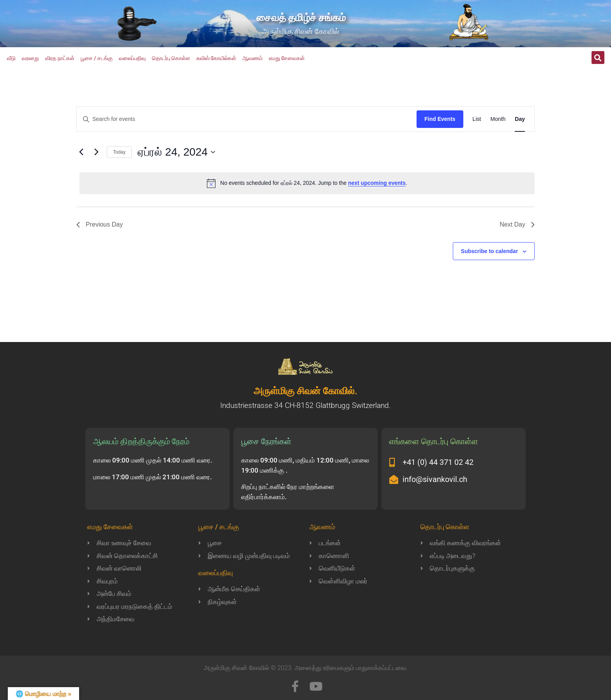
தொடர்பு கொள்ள (171, 58)
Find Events (440, 119)
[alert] (307, 183)
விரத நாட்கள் (60, 58)
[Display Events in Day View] (520, 119)
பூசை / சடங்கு (97, 58)
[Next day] (96, 152)
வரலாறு (30, 58)
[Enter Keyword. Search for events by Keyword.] (247, 119)
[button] (598, 58)
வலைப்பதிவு (132, 58)
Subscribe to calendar (489, 251)
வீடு (11, 58)
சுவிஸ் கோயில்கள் (216, 58)
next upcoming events (377, 183)
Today (119, 152)
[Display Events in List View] (477, 119)
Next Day (517, 224)
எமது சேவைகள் (287, 58)
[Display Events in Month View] (498, 119)
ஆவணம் (253, 58)
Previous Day (100, 224)
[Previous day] (81, 152)
